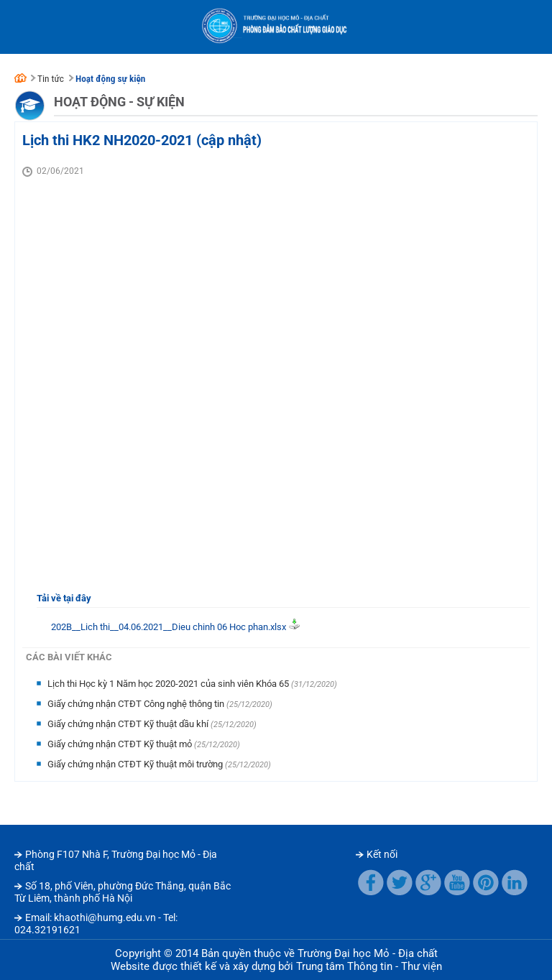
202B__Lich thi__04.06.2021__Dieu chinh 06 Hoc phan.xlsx (169, 627)
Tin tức (51, 79)
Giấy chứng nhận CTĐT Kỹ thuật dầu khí (129, 724)
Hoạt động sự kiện (110, 79)
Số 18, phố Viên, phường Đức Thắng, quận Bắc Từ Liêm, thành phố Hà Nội (123, 892)
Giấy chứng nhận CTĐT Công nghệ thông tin (137, 704)
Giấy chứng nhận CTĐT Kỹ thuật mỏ (121, 744)
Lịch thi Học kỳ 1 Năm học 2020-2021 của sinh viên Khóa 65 (169, 684)
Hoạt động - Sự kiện (119, 102)
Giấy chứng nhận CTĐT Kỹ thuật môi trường (136, 764)
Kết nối (382, 854)
